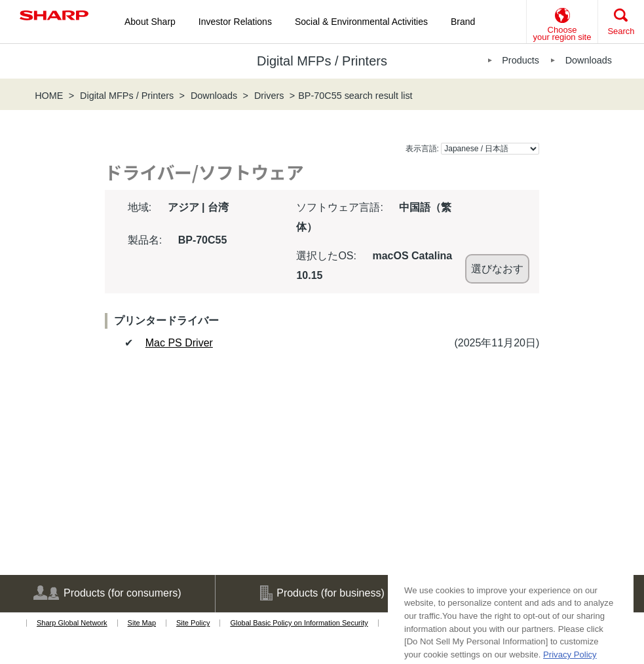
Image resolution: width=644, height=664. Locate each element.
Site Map (142, 623)
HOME (49, 96)
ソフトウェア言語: (339, 207)
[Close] (617, 642)
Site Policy (193, 623)
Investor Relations (235, 22)
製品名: (145, 240)
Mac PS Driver (179, 343)
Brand (463, 22)
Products (521, 60)
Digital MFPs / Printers (127, 96)
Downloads (589, 60)
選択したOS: (326, 256)
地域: (140, 207)
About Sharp (150, 22)
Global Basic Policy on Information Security (299, 623)
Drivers (269, 96)
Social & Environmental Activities (361, 22)
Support (537, 593)
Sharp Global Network (72, 623)
